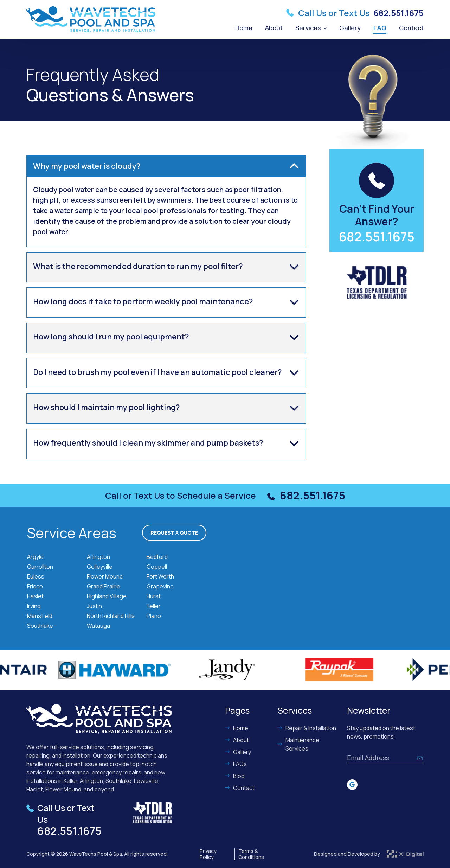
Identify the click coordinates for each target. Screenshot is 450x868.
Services (311, 28)
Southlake (40, 626)
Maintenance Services (298, 744)
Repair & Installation (307, 728)
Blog (235, 776)
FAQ (380, 28)
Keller (154, 606)
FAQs (236, 764)
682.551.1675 (398, 13)
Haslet (35, 596)
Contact (411, 28)
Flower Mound (105, 576)
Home (244, 28)
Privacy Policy (208, 854)
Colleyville (100, 567)
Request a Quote (174, 533)
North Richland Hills (111, 616)
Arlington (98, 557)
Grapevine (160, 586)
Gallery (350, 28)
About (274, 28)
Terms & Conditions (251, 854)
